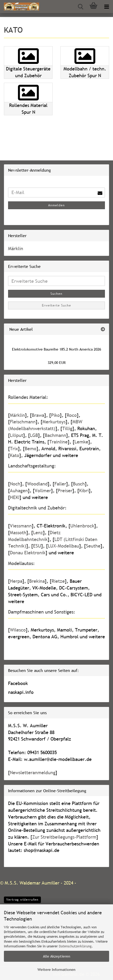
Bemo (31, 449)
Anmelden (56, 205)
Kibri (84, 491)
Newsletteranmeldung (33, 772)
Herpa (16, 581)
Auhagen (19, 491)
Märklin (16, 248)
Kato (15, 455)
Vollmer (43, 491)
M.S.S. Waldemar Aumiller (32, 883)
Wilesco (18, 630)
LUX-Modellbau (64, 546)
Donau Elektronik (28, 553)
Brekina (37, 581)
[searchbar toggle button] (80, 7)
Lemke (81, 442)
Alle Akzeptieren (57, 956)
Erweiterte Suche (56, 305)
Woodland (37, 484)
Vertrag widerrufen (22, 900)
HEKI (15, 497)
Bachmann (55, 435)
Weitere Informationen (56, 970)
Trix (14, 449)
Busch (79, 484)
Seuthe (93, 546)
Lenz (38, 533)
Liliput (17, 435)
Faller (60, 484)
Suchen (56, 294)
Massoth (18, 533)
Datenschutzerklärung (75, 946)
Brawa (38, 415)
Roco (72, 415)
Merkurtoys (54, 422)
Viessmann (21, 526)
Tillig (67, 428)
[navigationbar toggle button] (106, 7)
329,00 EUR (57, 363)
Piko (55, 415)
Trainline (58, 442)
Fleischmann (23, 422)
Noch (15, 484)
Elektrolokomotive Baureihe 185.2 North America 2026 (56, 349)
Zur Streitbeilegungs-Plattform (64, 837)
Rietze (58, 581)
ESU (37, 546)
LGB (34, 435)
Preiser (65, 491)
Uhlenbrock (82, 526)
